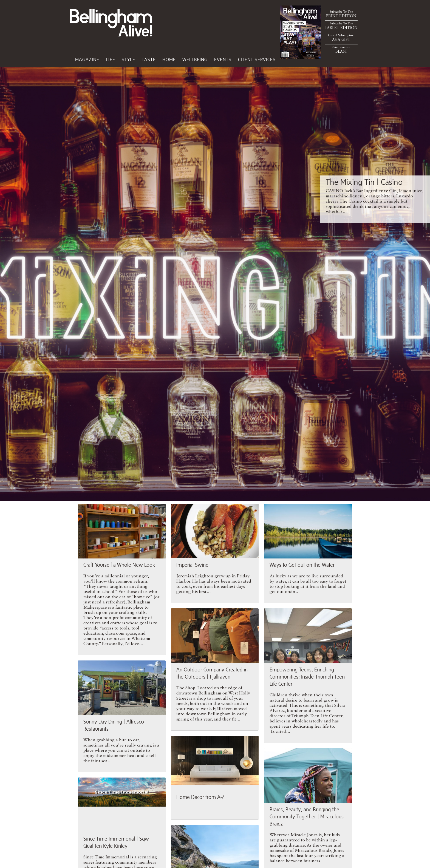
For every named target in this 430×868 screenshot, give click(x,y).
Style (128, 59)
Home (169, 59)
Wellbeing (195, 59)
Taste (149, 59)
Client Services (257, 59)
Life (111, 59)
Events (223, 59)
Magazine (87, 59)
